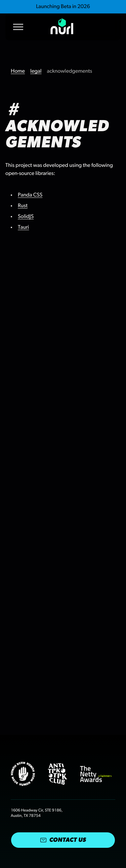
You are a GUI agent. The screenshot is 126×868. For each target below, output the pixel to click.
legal (36, 71)
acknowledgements (70, 71)
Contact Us (63, 840)
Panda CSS (30, 195)
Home (18, 71)
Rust (23, 206)
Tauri (23, 227)
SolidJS (26, 217)
